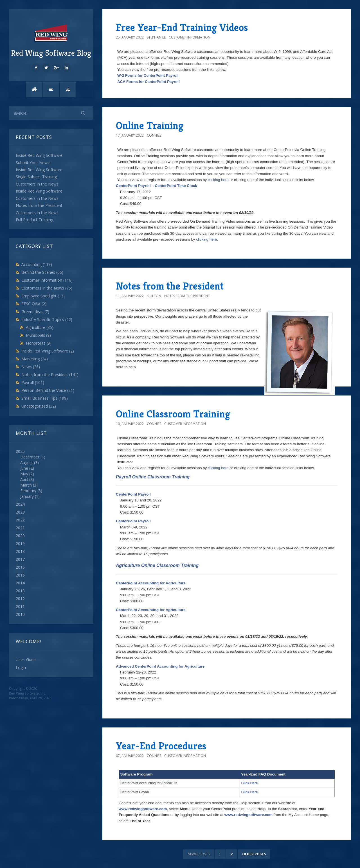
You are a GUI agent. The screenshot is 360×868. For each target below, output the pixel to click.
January (27, 496)
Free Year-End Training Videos (182, 27)
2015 (20, 575)
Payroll (33, 382)
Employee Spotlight (43, 296)
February (28, 491)
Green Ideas (35, 312)
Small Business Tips (45, 398)
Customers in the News (47, 288)
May (24, 474)
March (26, 485)
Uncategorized (39, 406)
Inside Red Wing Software (48, 351)
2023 (20, 512)
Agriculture (40, 327)
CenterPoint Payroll (133, 494)
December (30, 457)
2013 (20, 591)
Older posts (254, 854)
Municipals (38, 335)
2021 (20, 528)
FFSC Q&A (34, 304)
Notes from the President (50, 375)
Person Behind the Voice (48, 390)
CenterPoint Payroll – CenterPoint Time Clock (157, 186)
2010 (20, 614)
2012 (20, 599)
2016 (20, 567)
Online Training (150, 126)
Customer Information (47, 280)
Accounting (37, 264)
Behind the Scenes (42, 272)
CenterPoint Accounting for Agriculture (151, 583)
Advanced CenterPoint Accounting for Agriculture (160, 666)
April (24, 479)
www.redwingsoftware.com (143, 809)
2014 (20, 583)
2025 (51, 474)
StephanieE (156, 37)
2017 (20, 559)
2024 (20, 504)
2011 (20, 606)
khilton (154, 296)
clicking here (218, 180)
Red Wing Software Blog (51, 40)
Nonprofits (39, 343)
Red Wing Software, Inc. (27, 693)
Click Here (250, 783)
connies (154, 135)
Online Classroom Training (173, 414)
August (27, 463)
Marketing (35, 359)
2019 (20, 543)
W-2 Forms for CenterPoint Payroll (148, 75)
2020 (20, 536)
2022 (20, 520)
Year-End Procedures (161, 746)
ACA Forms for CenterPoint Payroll (148, 82)
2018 (20, 551)
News (31, 367)
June (24, 468)
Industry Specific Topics (47, 319)
